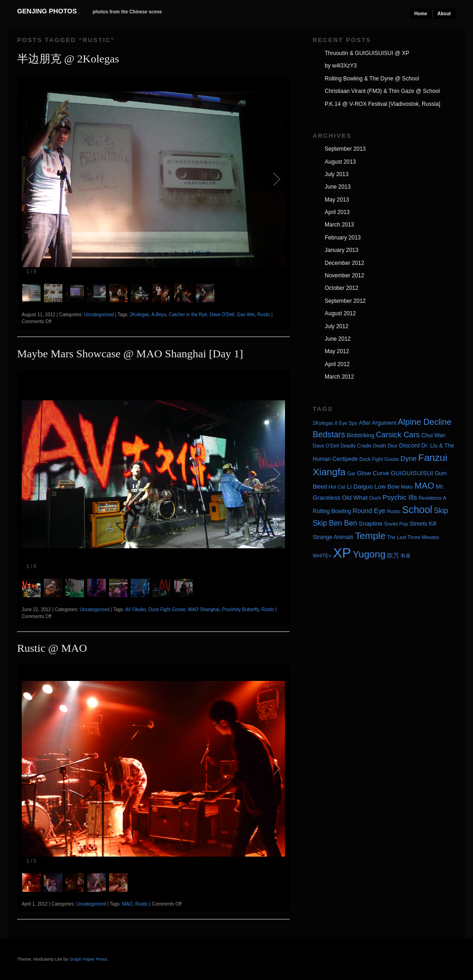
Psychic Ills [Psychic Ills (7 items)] (400, 497)
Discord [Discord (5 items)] (409, 445)
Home (421, 14)
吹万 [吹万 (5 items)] (393, 555)
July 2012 (337, 326)
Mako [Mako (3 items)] (407, 487)
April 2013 (337, 212)
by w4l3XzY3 (341, 66)
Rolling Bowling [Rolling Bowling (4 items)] (332, 511)
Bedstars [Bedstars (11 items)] (329, 435)
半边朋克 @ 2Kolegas (68, 59)
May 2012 (337, 351)
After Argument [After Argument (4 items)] (378, 423)
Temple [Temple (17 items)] (370, 536)
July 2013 (337, 174)
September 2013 (345, 149)
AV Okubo (136, 609)
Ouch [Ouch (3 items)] (375, 498)
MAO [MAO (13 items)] (424, 486)
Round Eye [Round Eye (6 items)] (369, 511)
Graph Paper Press (88, 959)
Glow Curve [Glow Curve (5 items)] (373, 473)
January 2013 (342, 250)
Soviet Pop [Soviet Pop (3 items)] (396, 524)
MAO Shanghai (204, 609)
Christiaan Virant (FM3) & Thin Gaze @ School (382, 91)
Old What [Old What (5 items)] (355, 498)
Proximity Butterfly (240, 609)
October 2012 (342, 288)
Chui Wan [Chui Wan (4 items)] (434, 435)
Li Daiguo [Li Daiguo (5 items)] (360, 487)
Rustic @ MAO (52, 648)
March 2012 (339, 377)
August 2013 (340, 162)
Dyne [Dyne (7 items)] (409, 458)
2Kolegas (139, 315)
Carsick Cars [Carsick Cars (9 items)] (398, 435)
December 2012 (344, 263)
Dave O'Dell (222, 315)
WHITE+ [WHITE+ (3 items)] (322, 556)
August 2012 (340, 313)
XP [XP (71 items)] (342, 553)
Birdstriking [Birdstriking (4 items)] (360, 435)
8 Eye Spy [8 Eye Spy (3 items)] (346, 423)
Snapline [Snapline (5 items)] (370, 524)
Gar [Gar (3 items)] (352, 473)
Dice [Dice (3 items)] (392, 446)
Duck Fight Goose (167, 609)
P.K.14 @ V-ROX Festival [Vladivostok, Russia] (382, 104)
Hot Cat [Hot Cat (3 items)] (337, 487)
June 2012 (338, 339)
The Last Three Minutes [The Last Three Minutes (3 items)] (413, 537)
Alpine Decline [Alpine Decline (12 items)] (424, 422)
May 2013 (337, 200)
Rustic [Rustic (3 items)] (394, 511)
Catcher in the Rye (188, 315)
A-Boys (159, 315)
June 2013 (338, 187)
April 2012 (337, 364)
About (444, 14)
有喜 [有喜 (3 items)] (406, 556)
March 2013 (339, 225)
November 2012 (344, 276)
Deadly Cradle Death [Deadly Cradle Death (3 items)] (363, 446)
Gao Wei (246, 315)
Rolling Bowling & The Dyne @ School (372, 79)
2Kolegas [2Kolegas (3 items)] (323, 423)
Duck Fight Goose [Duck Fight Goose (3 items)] (379, 459)
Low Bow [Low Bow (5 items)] (387, 487)
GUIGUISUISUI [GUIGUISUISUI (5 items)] (412, 473)
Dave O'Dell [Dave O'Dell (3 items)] (326, 446)
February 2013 (343, 238)
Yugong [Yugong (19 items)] (369, 554)
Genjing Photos (47, 11)
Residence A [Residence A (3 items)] (432, 498)
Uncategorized (99, 315)
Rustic (264, 315)
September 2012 (345, 301)
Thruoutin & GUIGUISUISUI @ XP (367, 53)
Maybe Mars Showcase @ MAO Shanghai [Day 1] (130, 354)
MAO (127, 904)
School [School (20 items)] (417, 510)
